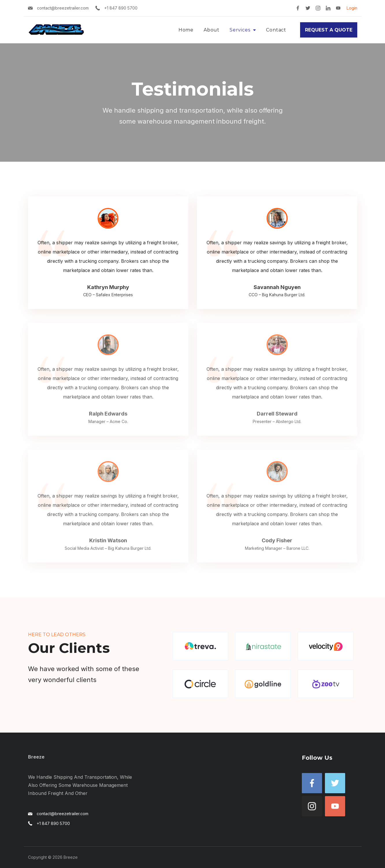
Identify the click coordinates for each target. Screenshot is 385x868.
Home (186, 30)
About (212, 30)
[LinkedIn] (328, 8)
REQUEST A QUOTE (329, 30)
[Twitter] (308, 8)
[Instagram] (318, 8)
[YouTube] (338, 8)
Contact (276, 30)
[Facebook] (298, 8)
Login (352, 8)
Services (243, 30)
